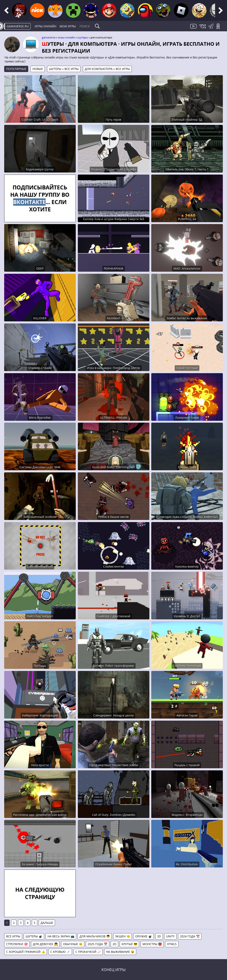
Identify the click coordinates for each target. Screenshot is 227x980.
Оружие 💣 (144, 936)
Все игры (13, 936)
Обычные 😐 (73, 944)
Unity (170, 936)
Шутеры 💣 (34, 936)
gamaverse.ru (18, 26)
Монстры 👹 (152, 944)
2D (114, 944)
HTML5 (172, 944)
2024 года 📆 (190, 936)
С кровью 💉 (60, 952)
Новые (38, 69)
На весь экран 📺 (61, 936)
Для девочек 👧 (45, 944)
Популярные (16, 69)
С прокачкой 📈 (88, 952)
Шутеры (83, 37)
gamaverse (49, 37)
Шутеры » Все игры (64, 69)
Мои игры (68, 26)
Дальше (47, 923)
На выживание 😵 (120, 952)
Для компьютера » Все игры (107, 69)
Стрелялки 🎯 (17, 944)
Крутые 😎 (129, 944)
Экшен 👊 (122, 936)
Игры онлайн (46, 26)
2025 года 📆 (97, 944)
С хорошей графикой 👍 (26, 952)
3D (159, 936)
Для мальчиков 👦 (95, 936)
